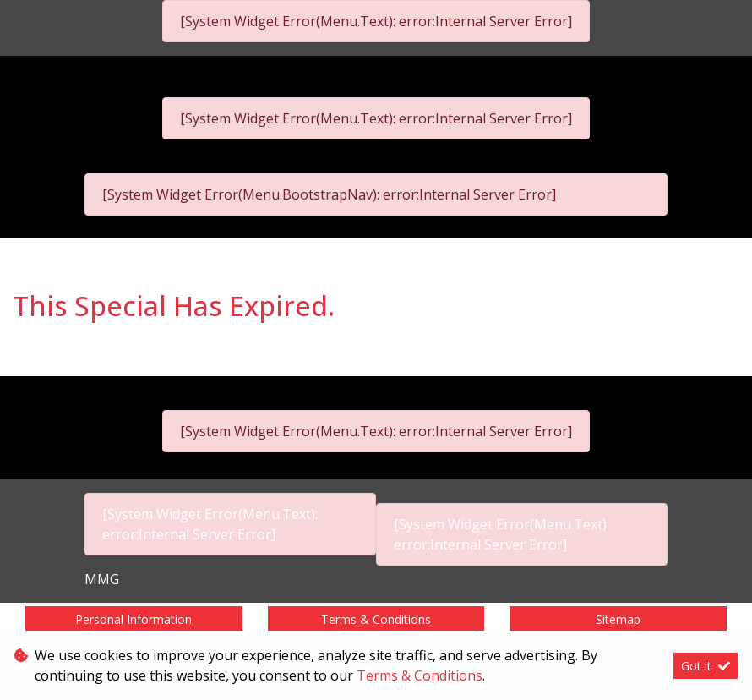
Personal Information (134, 619)
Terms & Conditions (376, 619)
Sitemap (618, 619)
